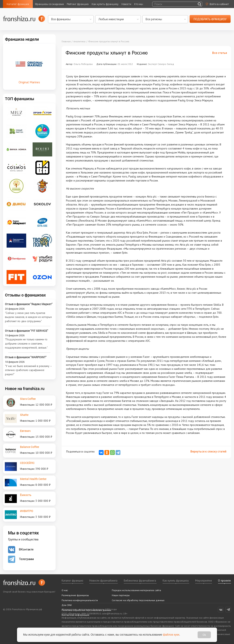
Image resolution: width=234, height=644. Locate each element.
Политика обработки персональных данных (86, 610)
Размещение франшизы (75, 595)
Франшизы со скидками (49, 4)
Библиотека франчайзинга (140, 581)
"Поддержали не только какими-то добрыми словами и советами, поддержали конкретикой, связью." (26, 343)
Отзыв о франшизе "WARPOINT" (26, 357)
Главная (66, 41)
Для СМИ (67, 605)
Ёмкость (26, 495)
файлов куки (171, 635)
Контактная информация (75, 615)
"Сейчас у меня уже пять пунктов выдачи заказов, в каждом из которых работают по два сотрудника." (28, 317)
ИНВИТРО (27, 511)
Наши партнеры (121, 595)
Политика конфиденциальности (80, 600)
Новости (126, 4)
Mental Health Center (33, 479)
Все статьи (220, 53)
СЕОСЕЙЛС (27, 463)
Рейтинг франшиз (78, 4)
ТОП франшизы (20, 99)
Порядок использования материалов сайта (136, 590)
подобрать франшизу (210, 19)
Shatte (24, 415)
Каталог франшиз (18, 4)
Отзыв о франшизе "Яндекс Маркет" (29, 304)
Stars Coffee (28, 399)
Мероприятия (203, 581)
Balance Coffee (29, 447)
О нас (65, 590)
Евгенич (25, 431)
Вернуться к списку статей (208, 452)
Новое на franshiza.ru (25, 388)
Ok (204, 635)
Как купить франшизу (105, 4)
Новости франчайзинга (103, 581)
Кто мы (139, 4)
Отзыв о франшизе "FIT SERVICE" (27, 331)
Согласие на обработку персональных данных (138, 600)
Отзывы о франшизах (25, 295)
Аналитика (79, 41)
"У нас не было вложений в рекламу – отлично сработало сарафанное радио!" (28, 370)
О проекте (224, 581)
